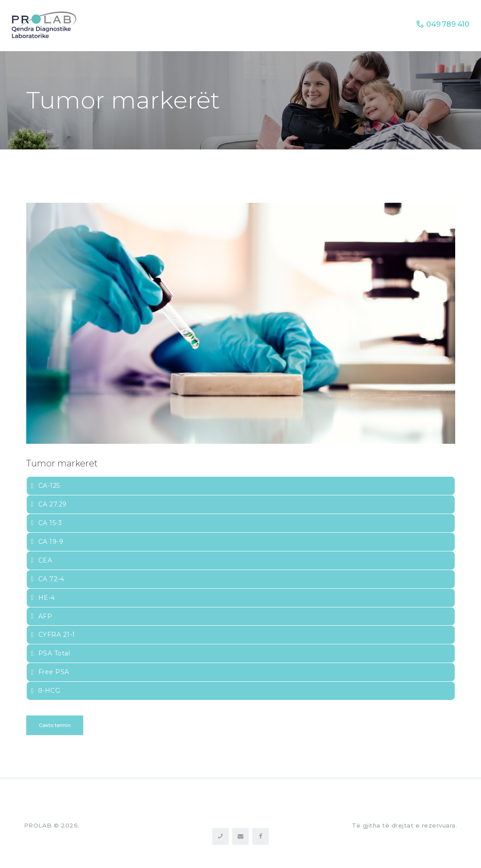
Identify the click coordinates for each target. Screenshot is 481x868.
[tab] (241, 486)
